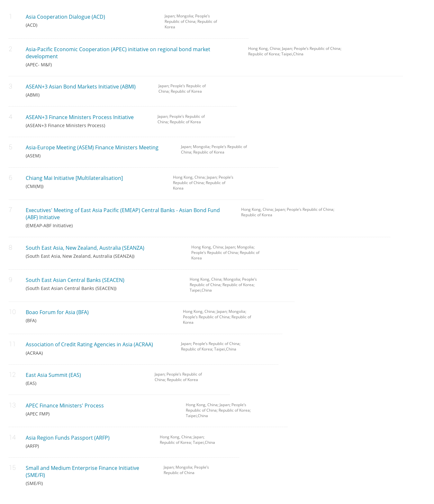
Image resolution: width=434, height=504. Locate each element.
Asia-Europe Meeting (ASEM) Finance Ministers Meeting (99, 151)
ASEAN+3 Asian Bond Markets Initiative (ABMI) (87, 90)
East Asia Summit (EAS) (85, 379)
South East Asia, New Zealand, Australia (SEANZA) (104, 252)
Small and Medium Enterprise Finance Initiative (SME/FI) (90, 475)
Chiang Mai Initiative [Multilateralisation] (95, 182)
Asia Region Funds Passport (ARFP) (88, 441)
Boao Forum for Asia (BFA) (99, 316)
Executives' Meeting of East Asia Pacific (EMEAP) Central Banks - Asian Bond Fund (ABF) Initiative (129, 217)
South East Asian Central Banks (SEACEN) (103, 284)
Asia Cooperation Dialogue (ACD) (90, 20)
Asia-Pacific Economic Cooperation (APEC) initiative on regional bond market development (132, 56)
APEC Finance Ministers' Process (101, 409)
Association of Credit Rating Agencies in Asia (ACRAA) (99, 348)
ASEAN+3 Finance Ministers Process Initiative (87, 121)
